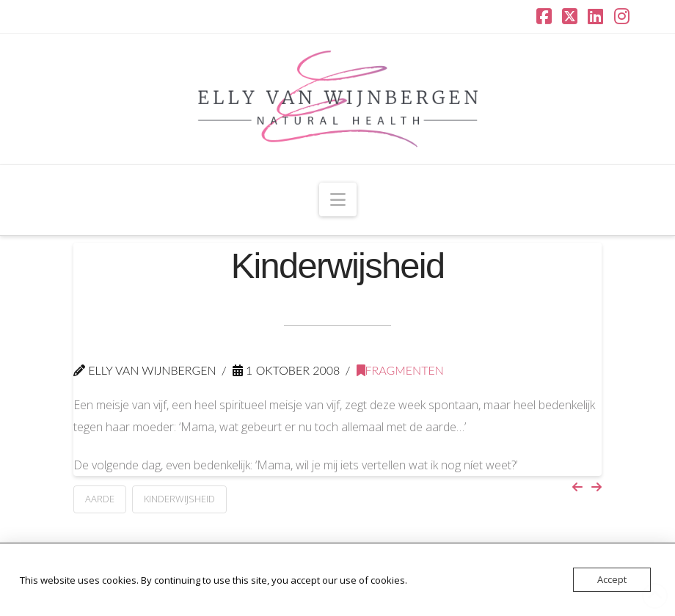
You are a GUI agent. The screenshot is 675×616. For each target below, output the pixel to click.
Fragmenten (400, 370)
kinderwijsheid (179, 499)
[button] (338, 199)
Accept (612, 579)
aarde (100, 499)
